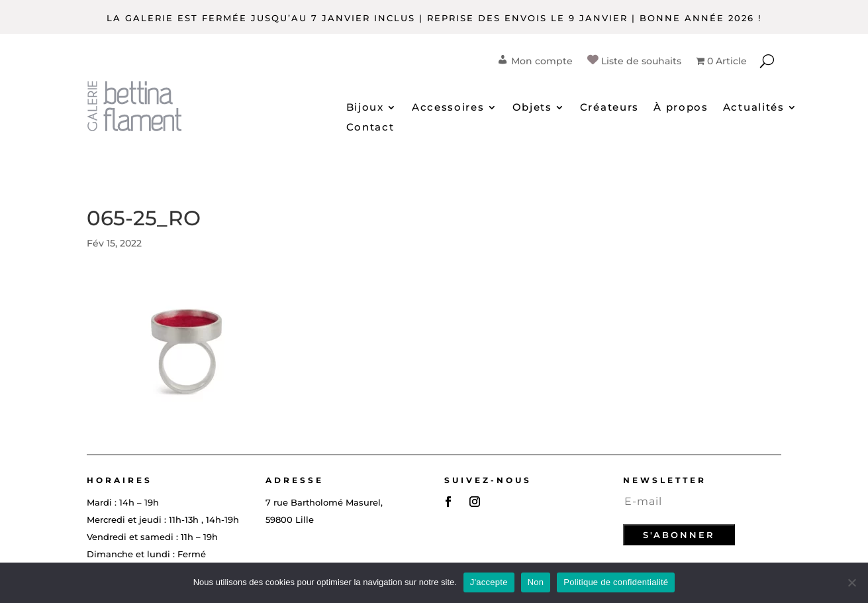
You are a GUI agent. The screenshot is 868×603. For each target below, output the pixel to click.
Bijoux (365, 108)
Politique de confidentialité (616, 582)
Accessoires (448, 108)
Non (536, 582)
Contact (370, 128)
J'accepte (489, 582)
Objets (532, 108)
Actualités (754, 108)
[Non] (851, 582)
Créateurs (609, 108)
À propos (681, 108)
